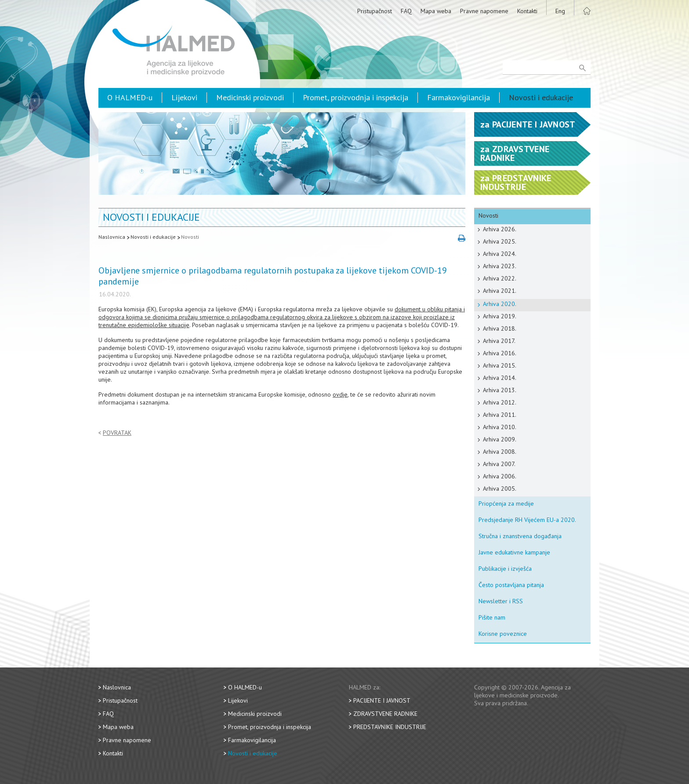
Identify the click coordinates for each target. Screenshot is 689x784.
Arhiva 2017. (499, 341)
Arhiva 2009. (500, 439)
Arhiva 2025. (500, 241)
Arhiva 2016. (500, 353)
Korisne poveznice (503, 634)
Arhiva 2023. (500, 266)
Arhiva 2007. (499, 464)
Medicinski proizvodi (250, 97)
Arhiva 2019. (500, 316)
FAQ (406, 11)
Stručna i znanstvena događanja (520, 536)
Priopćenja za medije (506, 503)
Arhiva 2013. (500, 390)
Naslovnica (112, 237)
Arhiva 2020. (500, 304)
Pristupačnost (375, 11)
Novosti (190, 237)
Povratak (117, 433)
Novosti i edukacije (541, 97)
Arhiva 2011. (500, 415)
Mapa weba (436, 11)
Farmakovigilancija (459, 97)
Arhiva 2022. (500, 278)
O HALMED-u (130, 97)
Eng (560, 11)
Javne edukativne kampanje (514, 552)
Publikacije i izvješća (505, 569)
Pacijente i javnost (382, 700)
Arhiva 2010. (500, 427)
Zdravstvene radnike (385, 714)
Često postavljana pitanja (511, 585)
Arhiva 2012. (500, 402)
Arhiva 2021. (500, 291)
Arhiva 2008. (500, 452)
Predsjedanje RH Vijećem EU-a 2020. (527, 520)
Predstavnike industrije (390, 727)
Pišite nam (492, 617)
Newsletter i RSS (501, 601)
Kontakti (527, 11)
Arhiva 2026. (500, 229)
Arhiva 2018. (500, 328)
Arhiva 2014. (500, 378)
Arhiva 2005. (500, 489)
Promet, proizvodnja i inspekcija (355, 97)
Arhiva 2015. (500, 365)
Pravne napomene (484, 11)
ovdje (340, 394)
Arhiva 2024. (500, 254)
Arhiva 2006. (500, 476)
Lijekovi (184, 97)
